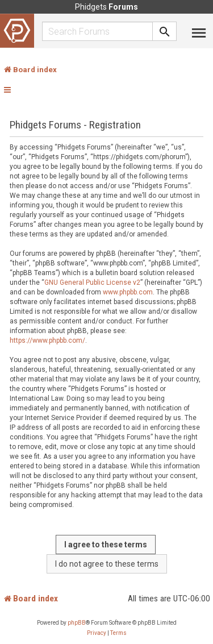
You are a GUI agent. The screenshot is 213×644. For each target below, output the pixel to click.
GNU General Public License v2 (92, 282)
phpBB (77, 623)
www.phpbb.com (128, 292)
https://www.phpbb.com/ (47, 340)
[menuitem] (97, 633)
